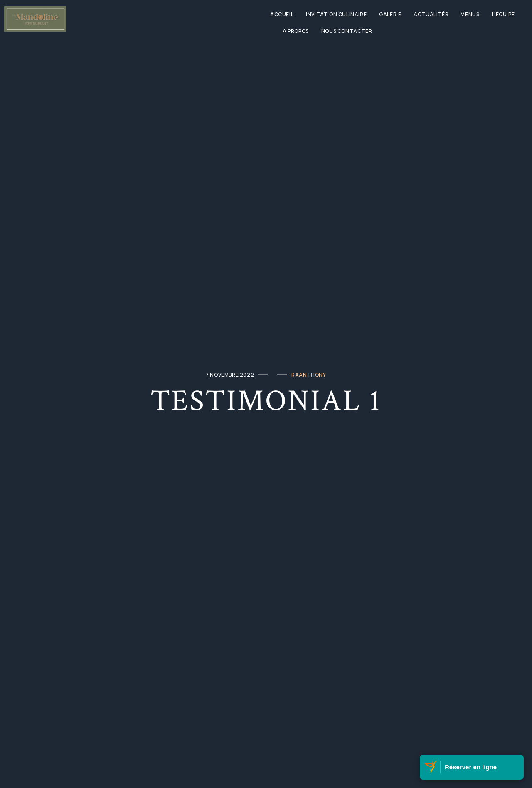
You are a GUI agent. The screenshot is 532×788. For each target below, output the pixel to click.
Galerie (390, 14)
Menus (470, 14)
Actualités (431, 14)
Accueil (282, 14)
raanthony (309, 374)
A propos (296, 31)
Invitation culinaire (336, 14)
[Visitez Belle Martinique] (432, 767)
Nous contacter (347, 31)
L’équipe (503, 14)
